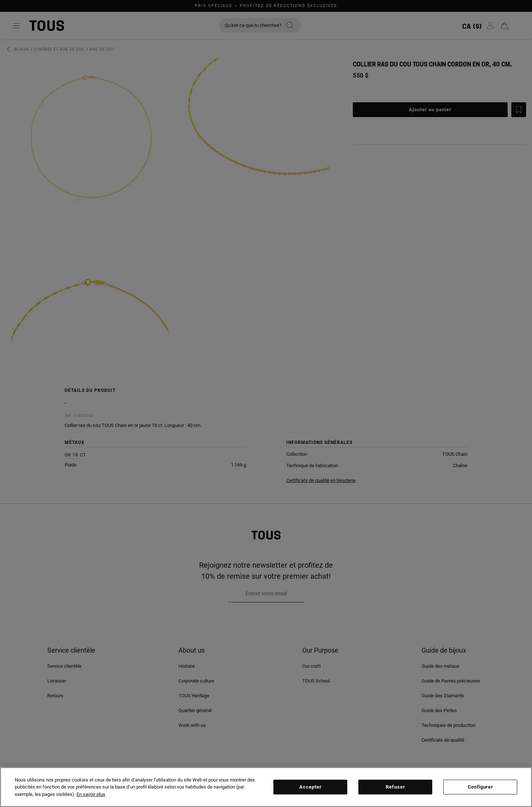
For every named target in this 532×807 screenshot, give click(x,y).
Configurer (480, 787)
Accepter (311, 787)
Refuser (395, 787)
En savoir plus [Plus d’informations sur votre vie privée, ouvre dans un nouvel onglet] (91, 794)
